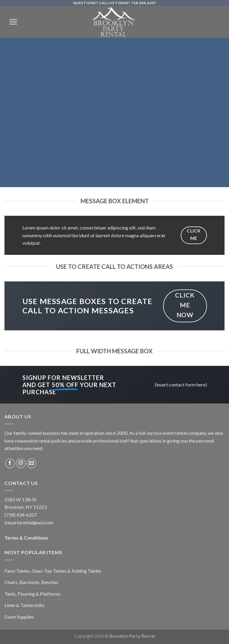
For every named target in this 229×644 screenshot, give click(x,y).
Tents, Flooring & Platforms (33, 594)
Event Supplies (19, 617)
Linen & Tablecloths (24, 605)
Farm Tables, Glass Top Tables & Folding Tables (53, 571)
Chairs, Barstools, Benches (31, 582)
